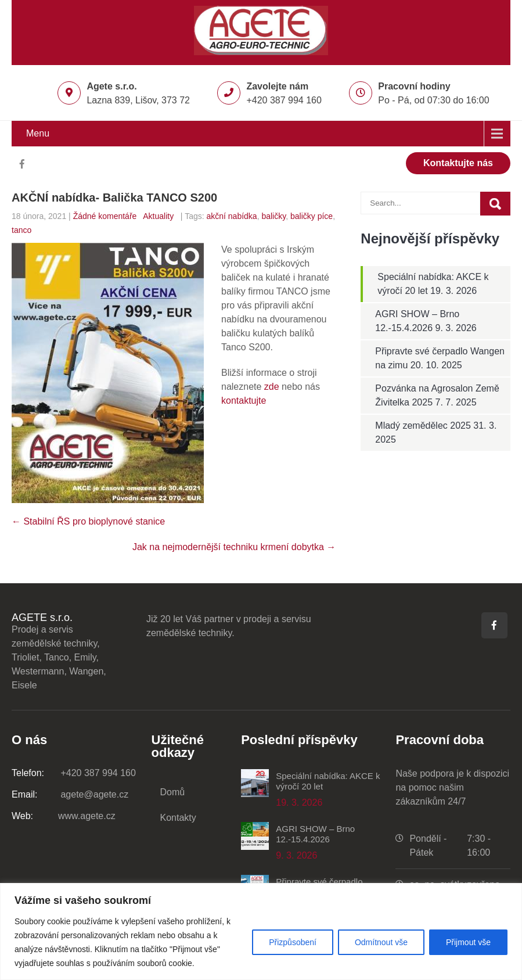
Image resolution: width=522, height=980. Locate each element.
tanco (21, 230)
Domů (173, 792)
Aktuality (158, 216)
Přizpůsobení (293, 942)
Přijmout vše (468, 942)
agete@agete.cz (70, 794)
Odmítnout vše (381, 942)
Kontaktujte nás (458, 163)
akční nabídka (231, 216)
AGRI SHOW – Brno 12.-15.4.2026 (315, 834)
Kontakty (178, 818)
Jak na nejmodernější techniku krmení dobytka (234, 547)
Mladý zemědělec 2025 (423, 426)
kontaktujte (244, 401)
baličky (273, 216)
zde (272, 387)
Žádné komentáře (105, 216)
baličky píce (312, 216)
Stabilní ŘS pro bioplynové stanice (88, 521)
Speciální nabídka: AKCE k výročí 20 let (328, 781)
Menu (38, 133)
